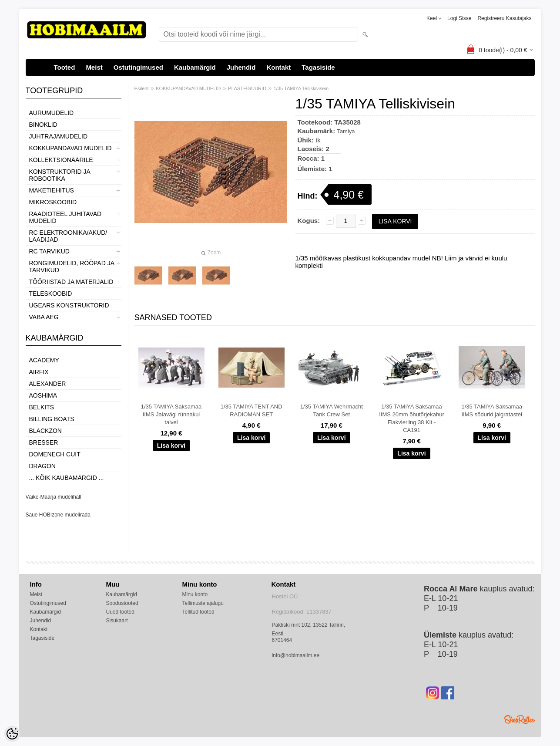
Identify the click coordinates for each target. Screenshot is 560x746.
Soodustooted (122, 603)
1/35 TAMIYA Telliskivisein (301, 88)
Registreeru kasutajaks (504, 18)
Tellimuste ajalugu (203, 603)
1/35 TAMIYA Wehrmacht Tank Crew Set (332, 410)
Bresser (44, 442)
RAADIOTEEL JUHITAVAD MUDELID (65, 217)
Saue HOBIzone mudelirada (58, 515)
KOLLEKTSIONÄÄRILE (61, 160)
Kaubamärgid (195, 67)
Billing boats (52, 419)
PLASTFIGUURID (247, 88)
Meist (94, 67)
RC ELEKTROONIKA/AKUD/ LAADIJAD (68, 236)
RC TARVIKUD (49, 251)
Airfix (39, 372)
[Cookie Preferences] (12, 734)
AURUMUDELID (52, 113)
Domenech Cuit (55, 454)
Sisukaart (117, 621)
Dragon (42, 466)
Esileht (142, 88)
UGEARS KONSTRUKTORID (69, 305)
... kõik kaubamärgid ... (67, 478)
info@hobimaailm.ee (296, 655)
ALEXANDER (48, 384)
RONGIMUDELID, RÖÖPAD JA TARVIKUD (72, 267)
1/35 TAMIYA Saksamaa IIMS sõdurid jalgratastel (491, 410)
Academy (44, 360)
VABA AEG (44, 317)
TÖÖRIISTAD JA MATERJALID (71, 282)
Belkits (42, 407)
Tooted (65, 67)
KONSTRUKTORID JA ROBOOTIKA (60, 175)
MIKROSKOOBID (53, 202)
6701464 (282, 640)
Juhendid (241, 67)
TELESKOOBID (51, 294)
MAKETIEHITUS (52, 190)
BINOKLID (43, 125)
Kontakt (278, 67)
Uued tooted (120, 612)
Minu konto (195, 594)
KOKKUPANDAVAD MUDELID (70, 148)
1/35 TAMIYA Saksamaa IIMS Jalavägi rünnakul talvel (171, 414)
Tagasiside (318, 67)
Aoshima (43, 395)
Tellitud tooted (198, 612)
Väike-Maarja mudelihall (54, 497)
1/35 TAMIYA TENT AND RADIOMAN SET (251, 410)
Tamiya (346, 131)
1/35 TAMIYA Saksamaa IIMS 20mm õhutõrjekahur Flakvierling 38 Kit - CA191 (412, 418)
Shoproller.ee (520, 719)
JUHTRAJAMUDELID (59, 136)
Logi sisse (459, 18)
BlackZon (45, 431)
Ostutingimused (138, 67)
